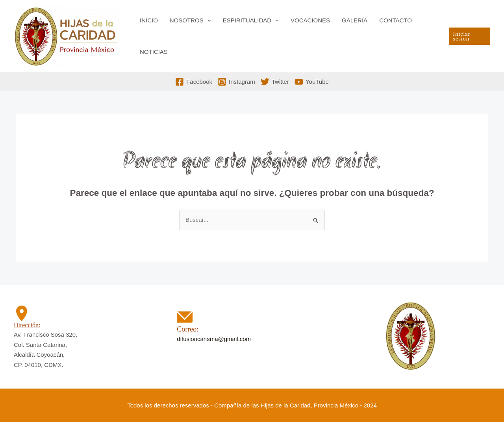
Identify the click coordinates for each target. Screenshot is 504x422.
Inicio (149, 20)
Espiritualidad (251, 20)
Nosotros (190, 20)
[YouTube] (312, 82)
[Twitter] (275, 82)
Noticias (154, 52)
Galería (355, 20)
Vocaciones (310, 20)
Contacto (396, 20)
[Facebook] (194, 82)
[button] (207, 20)
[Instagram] (236, 82)
